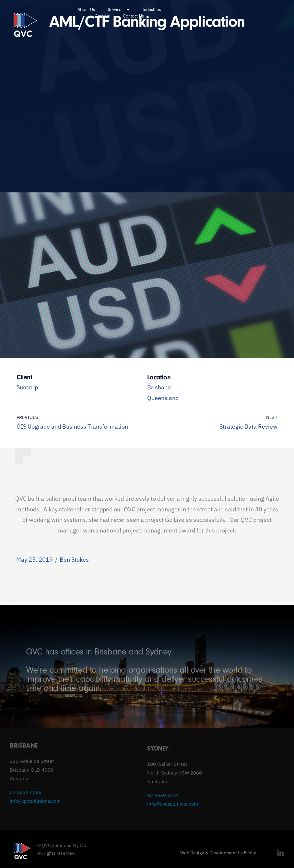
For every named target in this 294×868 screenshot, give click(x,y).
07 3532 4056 (26, 792)
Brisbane (159, 387)
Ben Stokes (74, 560)
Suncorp (27, 387)
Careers (102, 16)
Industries (152, 10)
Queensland (163, 398)
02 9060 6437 (163, 795)
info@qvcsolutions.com (35, 801)
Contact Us (133, 16)
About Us (86, 10)
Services (119, 10)
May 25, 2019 (35, 560)
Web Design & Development (209, 853)
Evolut (250, 853)
